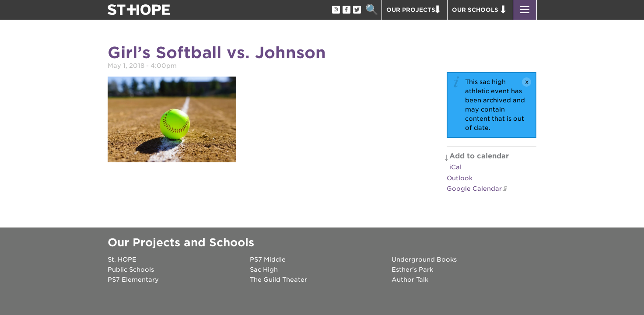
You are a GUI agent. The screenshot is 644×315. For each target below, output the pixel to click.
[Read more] (172, 121)
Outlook (460, 178)
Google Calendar (474, 189)
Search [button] (372, 10)
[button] (525, 10)
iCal (455, 167)
